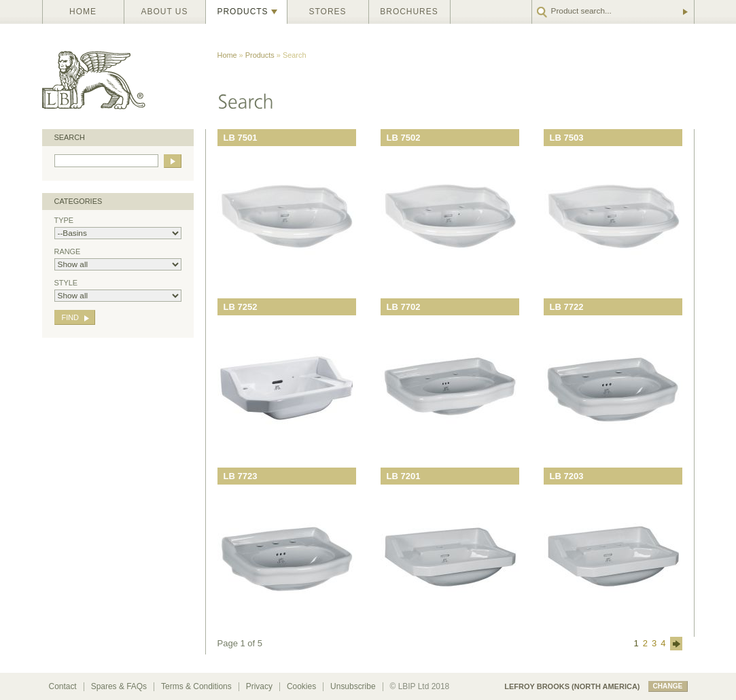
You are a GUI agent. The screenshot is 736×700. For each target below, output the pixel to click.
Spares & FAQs (119, 686)
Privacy (259, 686)
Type (118, 228)
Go (684, 12)
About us (165, 12)
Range (118, 259)
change (668, 686)
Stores (328, 12)
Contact (63, 686)
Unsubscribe (353, 686)
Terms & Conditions (196, 686)
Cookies (301, 686)
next (676, 644)
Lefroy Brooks (124, 76)
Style (118, 290)
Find (70, 317)
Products (243, 12)
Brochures (409, 12)
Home (83, 12)
